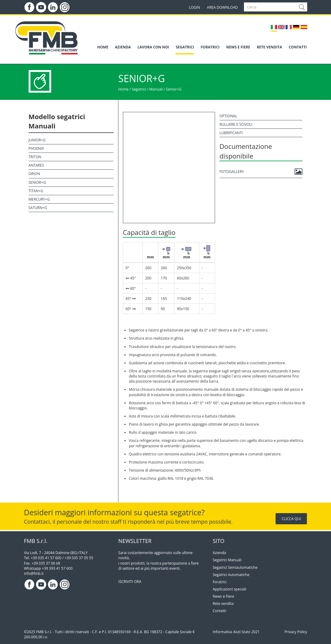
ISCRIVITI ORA (130, 582)
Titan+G (36, 191)
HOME (103, 47)
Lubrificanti (231, 133)
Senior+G (174, 89)
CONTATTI (298, 47)
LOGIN (194, 7)
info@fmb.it (34, 573)
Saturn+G (38, 208)
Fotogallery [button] (261, 172)
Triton (35, 157)
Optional (228, 116)
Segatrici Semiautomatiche (235, 567)
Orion (34, 174)
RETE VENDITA (270, 47)
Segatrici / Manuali (147, 89)
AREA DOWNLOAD (222, 7)
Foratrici (220, 582)
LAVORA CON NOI (153, 47)
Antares (36, 165)
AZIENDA (123, 47)
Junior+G (37, 140)
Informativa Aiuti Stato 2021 (236, 632)
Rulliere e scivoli (236, 124)
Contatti (219, 611)
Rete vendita (223, 604)
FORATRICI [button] (210, 47)
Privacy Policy (296, 632)
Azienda (219, 553)
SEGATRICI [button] (185, 47)
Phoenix (36, 148)
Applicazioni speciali (229, 589)
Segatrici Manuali (227, 560)
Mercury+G (39, 199)
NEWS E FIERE (238, 47)
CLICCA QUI (291, 519)
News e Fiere (223, 596)
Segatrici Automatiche (231, 575)
